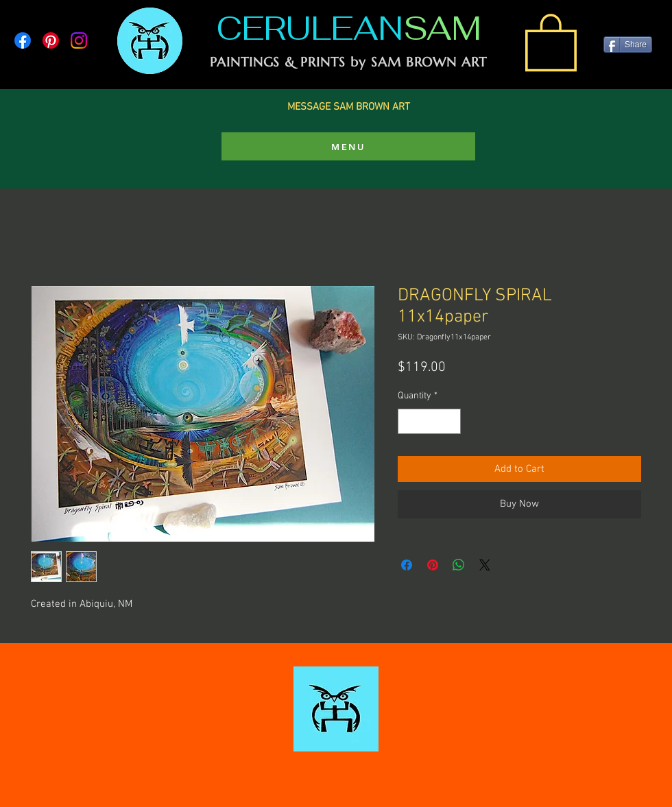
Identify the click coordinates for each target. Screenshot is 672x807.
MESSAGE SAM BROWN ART (349, 107)
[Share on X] (485, 565)
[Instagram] (79, 40)
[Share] (628, 45)
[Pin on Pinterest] (433, 565)
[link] (551, 41)
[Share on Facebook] (407, 565)
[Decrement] (408, 421)
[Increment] (450, 421)
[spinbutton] (429, 421)
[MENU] (348, 146)
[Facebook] (23, 40)
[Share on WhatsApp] (459, 565)
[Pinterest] (51, 40)
